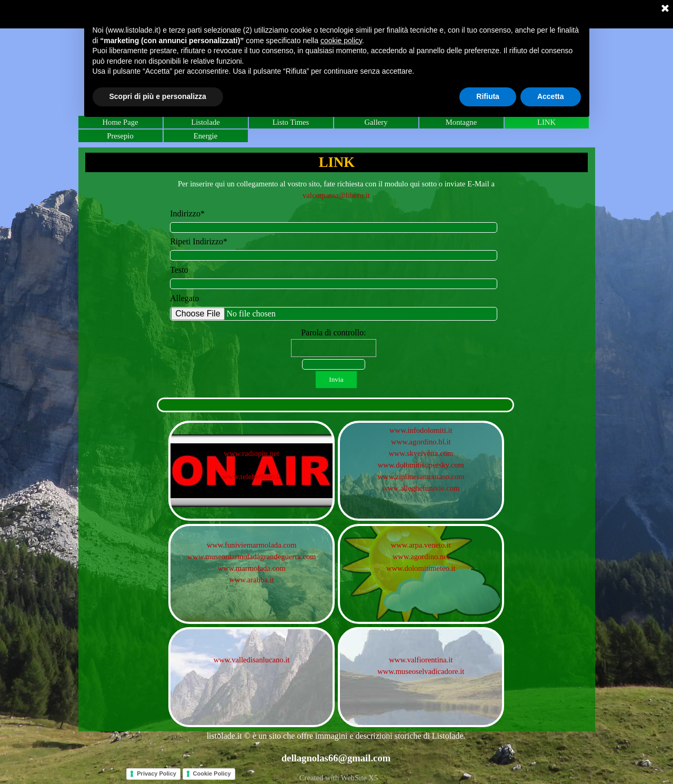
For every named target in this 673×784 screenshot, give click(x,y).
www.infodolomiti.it (421, 430)
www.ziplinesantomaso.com (421, 477)
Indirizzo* (187, 214)
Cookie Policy (212, 773)
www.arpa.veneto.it (421, 545)
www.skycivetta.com (421, 453)
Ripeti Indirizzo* (199, 241)
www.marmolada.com (251, 568)
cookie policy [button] (341, 41)
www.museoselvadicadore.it (421, 671)
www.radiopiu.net (252, 453)
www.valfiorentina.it (421, 660)
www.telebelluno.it (251, 477)
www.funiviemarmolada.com (252, 545)
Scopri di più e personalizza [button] (158, 96)
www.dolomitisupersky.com (421, 465)
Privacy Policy (157, 773)
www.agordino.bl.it (421, 442)
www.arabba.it (251, 580)
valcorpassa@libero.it (336, 195)
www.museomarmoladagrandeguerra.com (252, 557)
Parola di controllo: (334, 333)
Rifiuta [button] (488, 96)
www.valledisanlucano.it (252, 660)
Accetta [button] (551, 96)
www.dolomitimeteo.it (421, 568)
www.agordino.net (421, 557)
